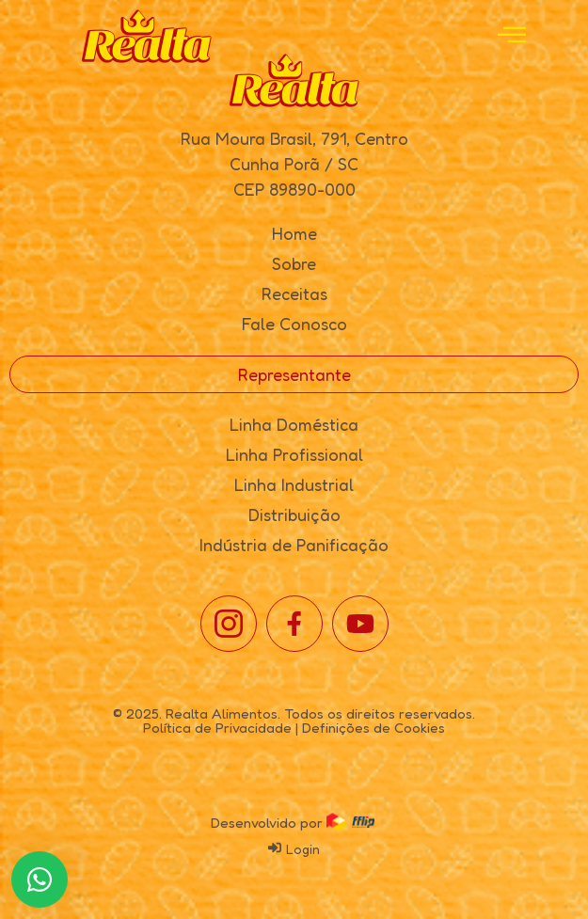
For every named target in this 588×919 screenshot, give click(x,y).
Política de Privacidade (217, 728)
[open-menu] (512, 36)
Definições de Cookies (373, 728)
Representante (294, 374)
